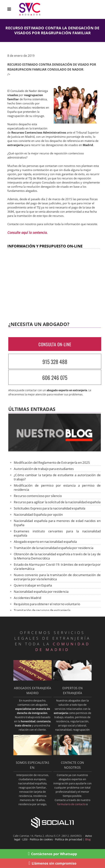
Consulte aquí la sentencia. (28, 233)
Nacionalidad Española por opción (38, 514)
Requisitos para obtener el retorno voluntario (47, 604)
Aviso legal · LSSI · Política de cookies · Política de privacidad (53, 838)
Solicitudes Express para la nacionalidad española (49, 508)
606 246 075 (55, 378)
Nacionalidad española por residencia (41, 591)
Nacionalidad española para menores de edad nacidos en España (57, 523)
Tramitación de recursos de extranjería (42, 610)
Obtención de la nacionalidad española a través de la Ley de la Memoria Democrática (57, 556)
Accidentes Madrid (27, 598)
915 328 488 (55, 362)
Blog (88, 839)
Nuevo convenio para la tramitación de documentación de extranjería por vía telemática (57, 577)
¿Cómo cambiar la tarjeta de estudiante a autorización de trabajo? (57, 477)
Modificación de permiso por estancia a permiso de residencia (57, 487)
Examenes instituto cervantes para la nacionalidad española (57, 533)
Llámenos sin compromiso (53, 863)
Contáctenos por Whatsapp (53, 854)
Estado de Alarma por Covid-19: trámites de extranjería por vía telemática (57, 567)
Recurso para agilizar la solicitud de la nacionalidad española (57, 502)
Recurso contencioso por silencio (38, 496)
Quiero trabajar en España (33, 585)
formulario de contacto (71, 804)
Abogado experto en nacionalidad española (45, 542)
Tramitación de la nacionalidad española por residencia (53, 548)
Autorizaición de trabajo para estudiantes (44, 469)
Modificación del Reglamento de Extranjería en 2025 (52, 462)
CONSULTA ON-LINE (55, 344)
